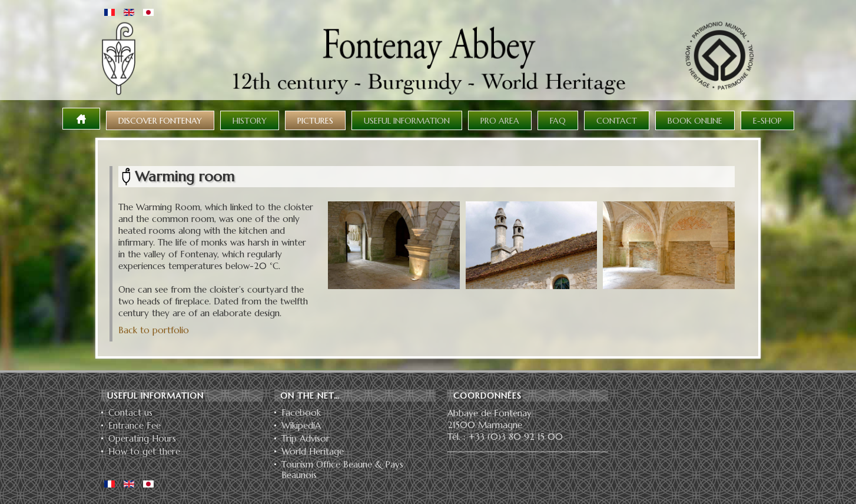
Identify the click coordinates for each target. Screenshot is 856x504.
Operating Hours (142, 439)
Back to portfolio (154, 330)
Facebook (301, 413)
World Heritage (313, 452)
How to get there (144, 452)
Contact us (130, 413)
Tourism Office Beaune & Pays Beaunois (342, 470)
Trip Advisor (306, 439)
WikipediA (301, 426)
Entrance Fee (135, 426)
